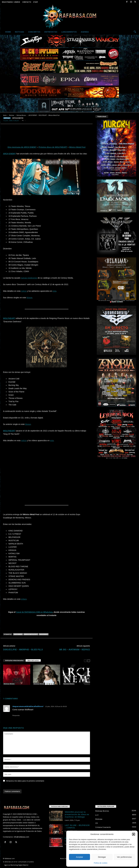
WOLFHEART (9, 318)
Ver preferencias (124, 857)
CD (97, 823)
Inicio (5, 115)
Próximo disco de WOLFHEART (53, 147)
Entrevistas (51, 32)
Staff (35, 2)
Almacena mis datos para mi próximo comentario (25, 781)
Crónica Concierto (103, 827)
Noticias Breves (21, 115)
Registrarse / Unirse (11, 2)
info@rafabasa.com (22, 837)
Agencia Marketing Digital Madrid (16, 865)
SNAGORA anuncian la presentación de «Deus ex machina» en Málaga (77, 814)
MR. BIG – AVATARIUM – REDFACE (75, 650)
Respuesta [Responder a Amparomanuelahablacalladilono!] (16, 715)
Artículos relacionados (14, 660)
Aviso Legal (64, 858)
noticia (24, 291)
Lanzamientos (69, 32)
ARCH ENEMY (10, 154)
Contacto (27, 2)
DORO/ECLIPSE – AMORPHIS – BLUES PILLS (23, 650)
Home (8, 32)
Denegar (102, 857)
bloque (29, 298)
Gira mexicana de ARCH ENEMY (22, 147)
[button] (134, 834)
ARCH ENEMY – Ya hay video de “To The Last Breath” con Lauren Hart (45, 689)
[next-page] (89, 661)
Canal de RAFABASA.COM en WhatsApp (34, 612)
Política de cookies (101, 863)
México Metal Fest (77, 147)
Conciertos (34, 32)
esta (54, 291)
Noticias (19, 32)
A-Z (97, 815)
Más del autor (33, 660)
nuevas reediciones (29, 278)
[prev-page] (85, 661)
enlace (24, 599)
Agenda (85, 32)
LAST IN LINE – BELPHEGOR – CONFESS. (77, 826)
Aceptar (80, 857)
